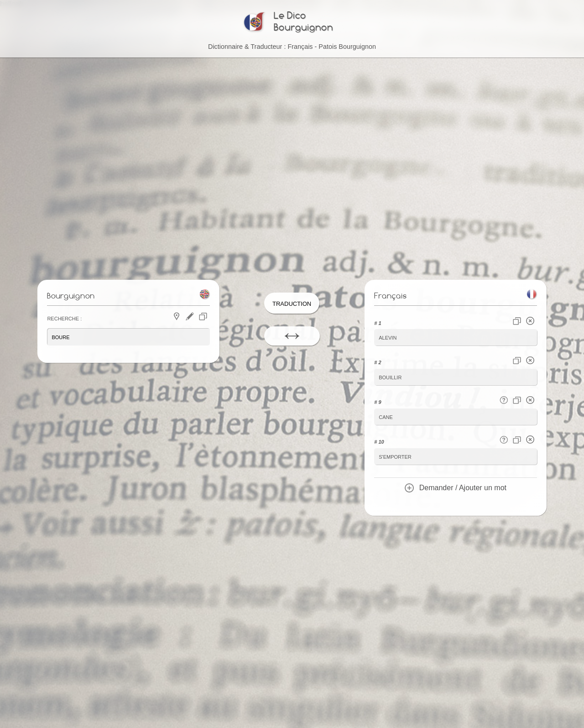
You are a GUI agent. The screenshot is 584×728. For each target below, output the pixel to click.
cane (386, 416)
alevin (388, 338)
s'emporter (395, 454)
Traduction (292, 304)
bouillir (390, 377)
